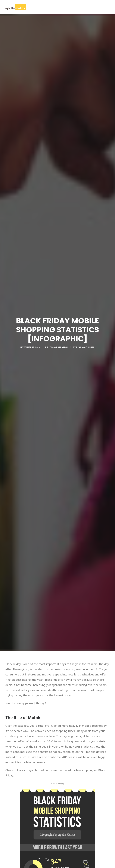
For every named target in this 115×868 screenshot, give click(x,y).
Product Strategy (58, 347)
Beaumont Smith (85, 347)
